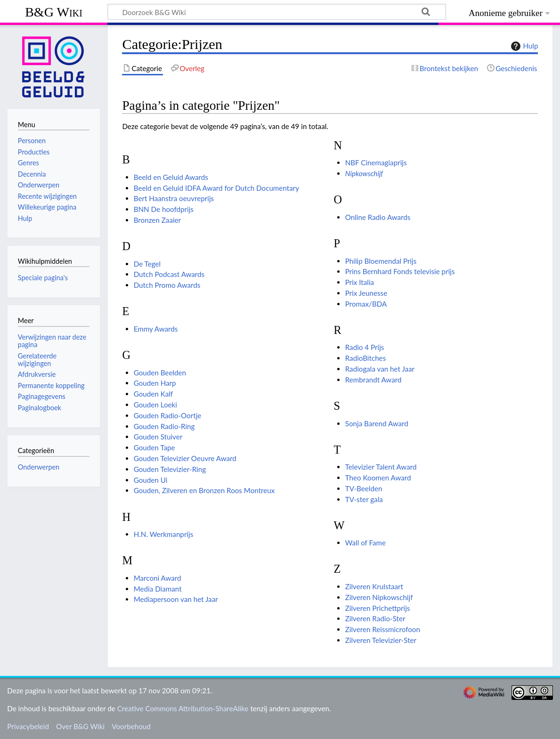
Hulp (523, 46)
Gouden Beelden (160, 373)
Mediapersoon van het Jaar (176, 599)
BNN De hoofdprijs (164, 209)
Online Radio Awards (378, 217)
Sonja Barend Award (377, 423)
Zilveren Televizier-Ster (381, 640)
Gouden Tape (154, 447)
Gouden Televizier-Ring (170, 469)
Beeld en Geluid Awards (171, 177)
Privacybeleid (28, 726)
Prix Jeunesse (366, 293)
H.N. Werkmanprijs (164, 534)
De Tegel (147, 264)
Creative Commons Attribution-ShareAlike (183, 708)
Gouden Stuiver (158, 437)
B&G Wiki (54, 12)
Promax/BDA (366, 304)
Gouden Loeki (155, 405)
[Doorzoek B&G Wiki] (277, 12)
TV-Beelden (364, 488)
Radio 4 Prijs (365, 347)
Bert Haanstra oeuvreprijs (174, 198)
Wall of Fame (365, 543)
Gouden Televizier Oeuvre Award (185, 458)
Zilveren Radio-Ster (375, 618)
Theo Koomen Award (378, 478)
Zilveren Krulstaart (374, 586)
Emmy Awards (156, 329)
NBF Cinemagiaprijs (376, 162)
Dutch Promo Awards (167, 285)
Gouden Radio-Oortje (168, 415)
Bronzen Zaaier (157, 220)
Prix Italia (360, 282)
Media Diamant (158, 589)
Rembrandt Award (373, 380)
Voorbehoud (131, 726)
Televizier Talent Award (381, 467)
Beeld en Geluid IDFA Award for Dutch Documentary (216, 188)
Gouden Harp (155, 383)
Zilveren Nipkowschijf (379, 597)
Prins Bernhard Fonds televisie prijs (400, 271)
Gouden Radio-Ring (164, 426)
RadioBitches (366, 358)
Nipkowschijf (364, 173)
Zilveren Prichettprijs (378, 608)
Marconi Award (158, 578)
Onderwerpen (39, 467)
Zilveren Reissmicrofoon (383, 629)
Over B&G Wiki (80, 726)
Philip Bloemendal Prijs (381, 261)
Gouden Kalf (153, 394)
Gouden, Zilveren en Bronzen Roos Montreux (204, 490)
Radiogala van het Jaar (380, 369)
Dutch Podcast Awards (169, 274)
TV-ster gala (364, 499)
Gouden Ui (151, 480)
